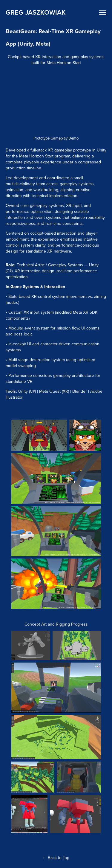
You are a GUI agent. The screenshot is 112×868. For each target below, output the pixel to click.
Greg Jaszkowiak (36, 12)
